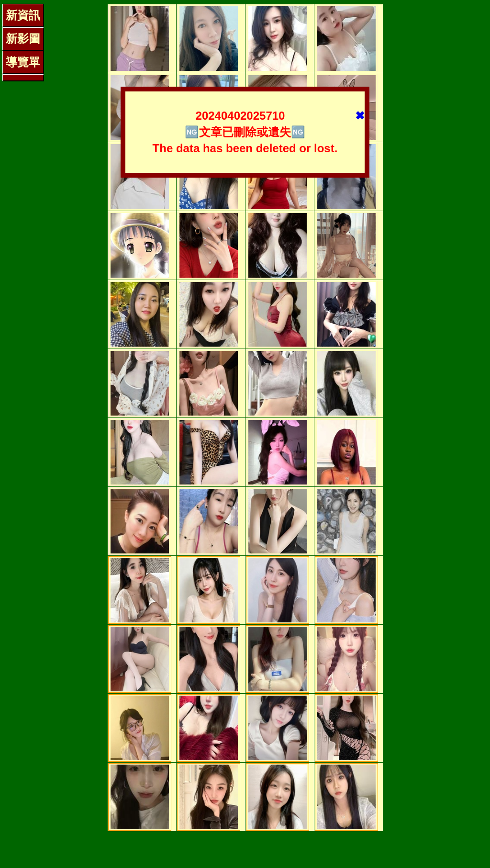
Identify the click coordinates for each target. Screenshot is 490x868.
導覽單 (23, 62)
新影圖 (23, 39)
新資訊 (23, 15)
